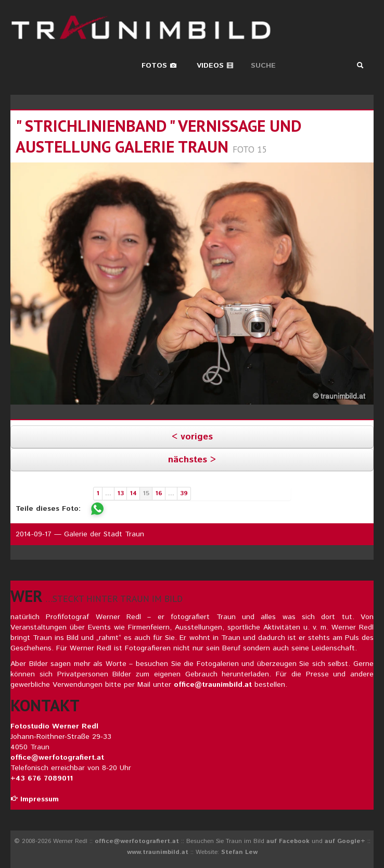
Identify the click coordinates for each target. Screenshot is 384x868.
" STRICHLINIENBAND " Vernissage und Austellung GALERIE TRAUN (158, 136)
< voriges (192, 437)
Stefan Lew (239, 852)
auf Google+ (345, 841)
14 (133, 493)
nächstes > (192, 460)
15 (146, 493)
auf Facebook (288, 841)
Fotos (159, 66)
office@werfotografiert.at (57, 758)
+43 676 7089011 (42, 778)
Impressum (35, 799)
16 (159, 493)
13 (120, 493)
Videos (215, 66)
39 (184, 493)
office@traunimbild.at (213, 685)
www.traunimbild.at (158, 852)
